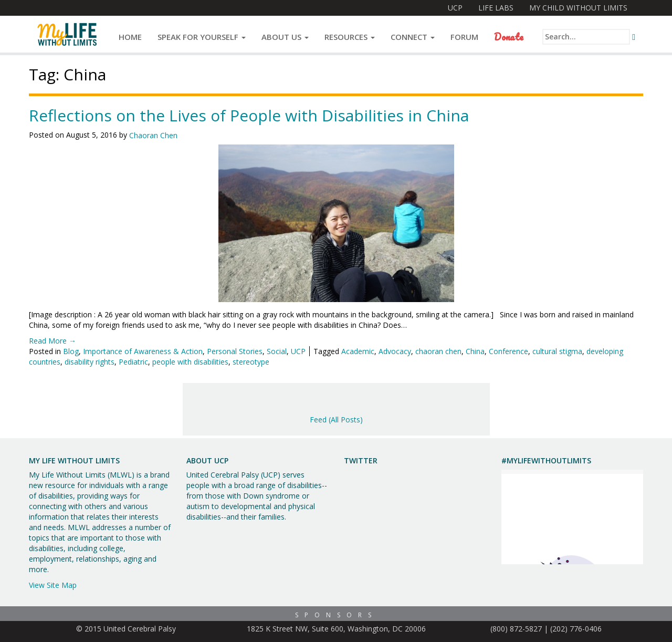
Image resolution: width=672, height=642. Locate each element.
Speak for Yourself (202, 37)
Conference (508, 351)
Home (130, 37)
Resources (350, 37)
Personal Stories (235, 351)
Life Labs (496, 8)
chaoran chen (438, 351)
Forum (464, 37)
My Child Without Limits (578, 8)
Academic (358, 351)
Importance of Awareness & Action (143, 351)
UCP (455, 8)
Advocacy (395, 351)
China (475, 351)
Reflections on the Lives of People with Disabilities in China (249, 115)
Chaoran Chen (153, 135)
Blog (71, 351)
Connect (413, 37)
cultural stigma (557, 351)
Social (277, 351)
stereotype (251, 362)
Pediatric (133, 362)
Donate (509, 37)
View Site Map (53, 585)
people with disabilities (190, 362)
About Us (285, 37)
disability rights (90, 362)
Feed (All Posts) (336, 420)
